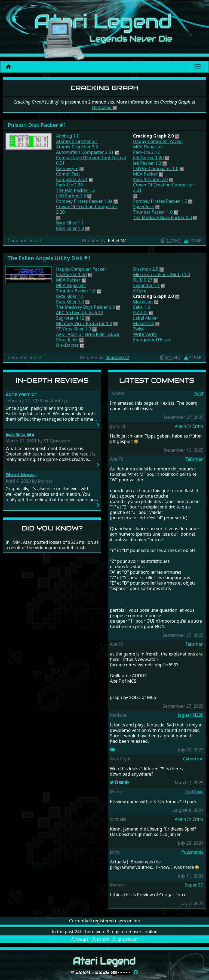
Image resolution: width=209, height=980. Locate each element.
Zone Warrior (21, 394)
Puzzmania (192, 852)
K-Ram (140, 291)
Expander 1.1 (146, 285)
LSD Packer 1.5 (71, 196)
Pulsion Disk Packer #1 (37, 125)
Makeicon (143, 302)
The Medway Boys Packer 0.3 (162, 217)
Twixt (198, 393)
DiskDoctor (67, 345)
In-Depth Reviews (52, 380)
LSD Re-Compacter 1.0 (156, 168)
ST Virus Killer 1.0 (74, 329)
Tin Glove (194, 792)
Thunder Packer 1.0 (153, 212)
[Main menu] (198, 67)
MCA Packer (145, 174)
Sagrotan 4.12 (70, 318)
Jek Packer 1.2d (148, 158)
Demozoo (104, 107)
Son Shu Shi (20, 434)
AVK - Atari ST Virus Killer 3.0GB (88, 334)
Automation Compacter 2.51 (85, 152)
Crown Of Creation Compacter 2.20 (87, 209)
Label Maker (146, 318)
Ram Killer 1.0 (70, 228)
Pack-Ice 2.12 (146, 152)
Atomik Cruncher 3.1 (77, 141)
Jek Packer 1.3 (147, 163)
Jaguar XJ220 (191, 715)
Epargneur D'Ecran (152, 340)
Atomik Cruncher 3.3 (77, 147)
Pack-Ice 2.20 (69, 185)
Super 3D (194, 885)
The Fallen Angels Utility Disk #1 (49, 258)
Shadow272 (117, 357)
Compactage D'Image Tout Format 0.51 (91, 160)
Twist (138, 329)
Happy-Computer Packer (158, 141)
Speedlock (144, 207)
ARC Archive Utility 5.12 (80, 313)
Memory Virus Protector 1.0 (84, 323)
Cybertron (193, 759)
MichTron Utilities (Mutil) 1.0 (162, 274)
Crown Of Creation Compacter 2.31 (164, 188)
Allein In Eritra (189, 426)
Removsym (67, 168)
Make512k (144, 323)
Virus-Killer (67, 340)
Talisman (195, 459)
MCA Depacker (148, 147)
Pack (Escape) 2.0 (150, 179)
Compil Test (68, 174)
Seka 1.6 (142, 307)
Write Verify (145, 334)
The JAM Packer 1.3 (76, 190)
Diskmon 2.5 (146, 269)
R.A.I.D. (140, 313)
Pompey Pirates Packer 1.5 (160, 201)
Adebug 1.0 (68, 136)
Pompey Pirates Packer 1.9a (84, 201)
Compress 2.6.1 (72, 179)
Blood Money (21, 475)
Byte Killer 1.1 (70, 223)
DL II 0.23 (143, 280)
